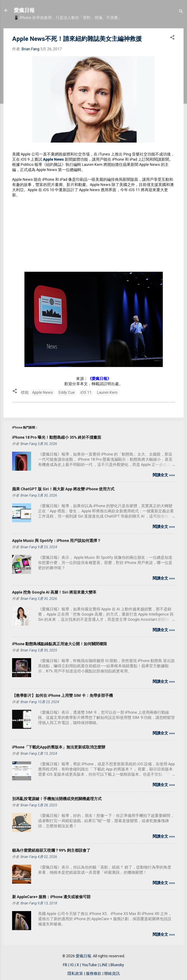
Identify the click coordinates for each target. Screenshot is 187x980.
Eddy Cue (67, 392)
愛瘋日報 (24, 10)
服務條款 (94, 973)
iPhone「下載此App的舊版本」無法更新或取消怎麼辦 (59, 747)
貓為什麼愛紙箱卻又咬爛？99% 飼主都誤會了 (51, 850)
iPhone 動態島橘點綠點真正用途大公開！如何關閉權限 (60, 644)
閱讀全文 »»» (164, 475)
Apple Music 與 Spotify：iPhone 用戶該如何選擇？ (57, 541)
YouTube (89, 965)
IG (72, 965)
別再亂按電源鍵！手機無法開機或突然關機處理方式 (57, 799)
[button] (172, 38)
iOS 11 (86, 392)
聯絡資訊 (112, 973)
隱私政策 (75, 973)
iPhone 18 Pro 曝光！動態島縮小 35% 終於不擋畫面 (57, 437)
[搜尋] (181, 12)
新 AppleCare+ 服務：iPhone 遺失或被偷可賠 (51, 897)
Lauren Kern (107, 392)
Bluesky (117, 965)
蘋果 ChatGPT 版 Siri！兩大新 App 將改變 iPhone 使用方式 (63, 489)
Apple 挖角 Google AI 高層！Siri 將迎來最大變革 (54, 592)
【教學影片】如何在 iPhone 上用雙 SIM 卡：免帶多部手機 (62, 695)
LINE (104, 965)
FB (65, 965)
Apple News (53, 159)
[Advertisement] (93, 232)
